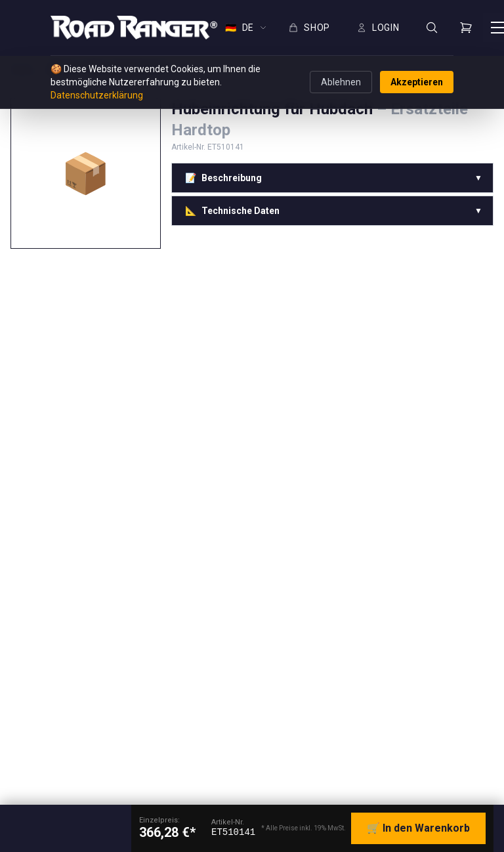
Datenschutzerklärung (97, 95)
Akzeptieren (417, 82)
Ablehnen (341, 82)
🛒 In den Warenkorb (418, 828)
